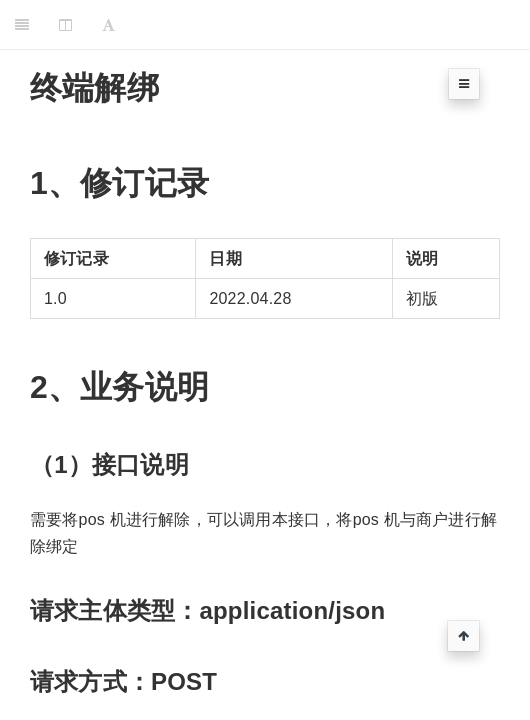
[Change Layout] (65, 25)
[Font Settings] (108, 25)
